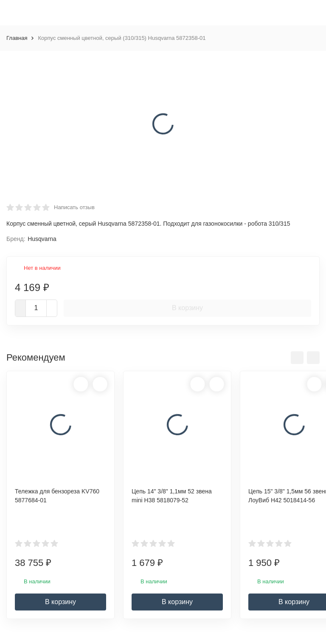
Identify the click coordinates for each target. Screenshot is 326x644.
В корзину (187, 308)
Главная (17, 38)
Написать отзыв (74, 207)
